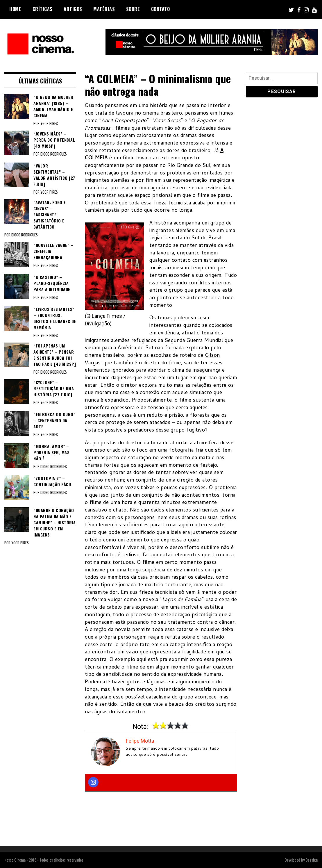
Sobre (133, 9)
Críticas (43, 9)
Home (15, 9)
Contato (161, 9)
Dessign (312, 860)
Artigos (73, 9)
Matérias (104, 9)
